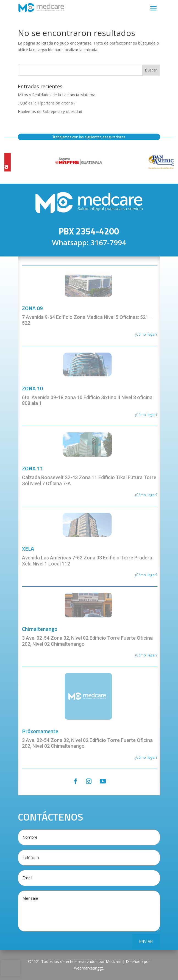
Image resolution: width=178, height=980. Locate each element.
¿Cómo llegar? (146, 415)
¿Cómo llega (144, 334)
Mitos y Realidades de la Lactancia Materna (57, 95)
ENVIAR (146, 941)
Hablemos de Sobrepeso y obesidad (50, 111)
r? (156, 334)
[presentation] (11, 968)
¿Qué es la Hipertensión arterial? (47, 103)
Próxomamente (40, 731)
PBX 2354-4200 (89, 231)
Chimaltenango (40, 629)
